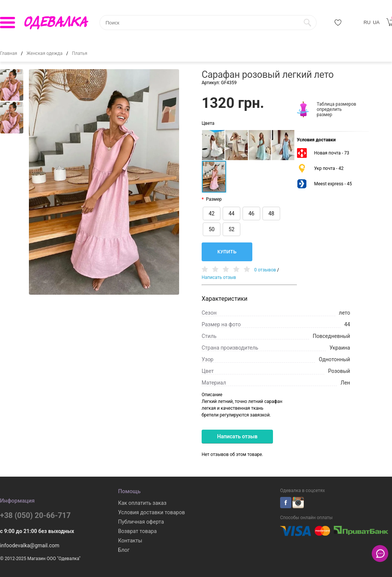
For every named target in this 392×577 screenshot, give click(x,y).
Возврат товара (137, 531)
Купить (227, 252)
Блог (124, 550)
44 (232, 214)
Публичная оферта (141, 522)
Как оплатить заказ (142, 503)
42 (212, 214)
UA (376, 22)
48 (271, 214)
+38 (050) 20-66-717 (35, 515)
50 (212, 229)
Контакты (130, 541)
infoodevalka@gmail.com (30, 545)
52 (232, 229)
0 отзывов (265, 270)
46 (252, 214)
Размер (214, 199)
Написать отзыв (219, 277)
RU (367, 22)
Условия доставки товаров (151, 512)
